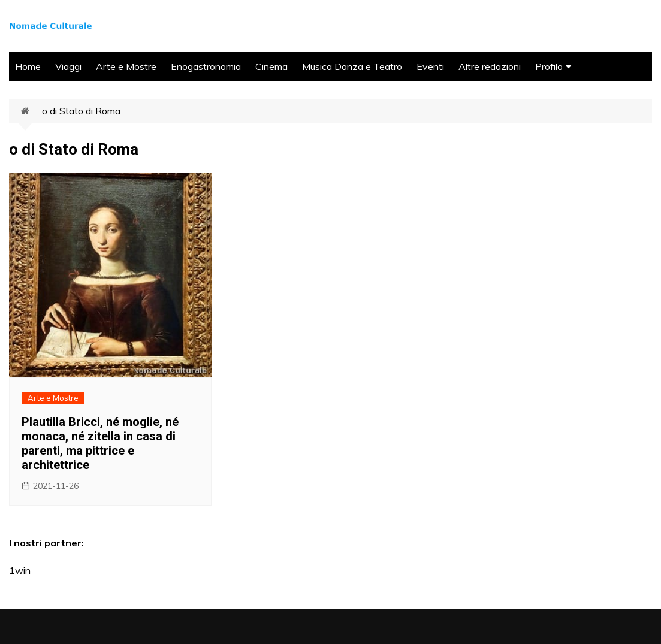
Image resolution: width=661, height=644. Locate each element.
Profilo (549, 66)
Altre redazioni (490, 66)
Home (28, 66)
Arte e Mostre (126, 66)
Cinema (271, 66)
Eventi (430, 66)
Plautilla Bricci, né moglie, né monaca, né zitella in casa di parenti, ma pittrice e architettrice (100, 443)
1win (20, 570)
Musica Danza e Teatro (352, 66)
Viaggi (68, 66)
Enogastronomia (206, 66)
